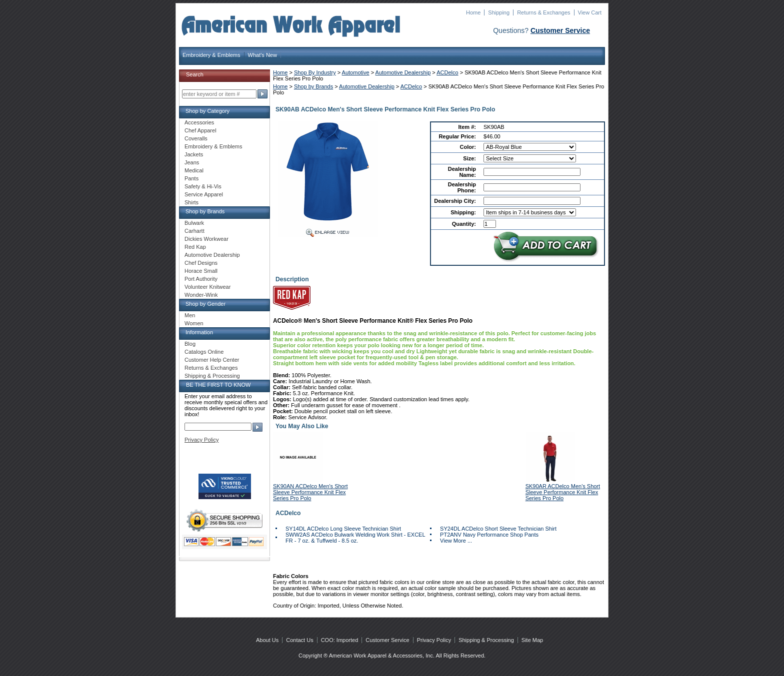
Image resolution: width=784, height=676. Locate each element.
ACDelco (447, 72)
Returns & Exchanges (543, 12)
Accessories (199, 122)
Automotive (356, 72)
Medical (194, 170)
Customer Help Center (212, 360)
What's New (262, 55)
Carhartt (194, 231)
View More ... (456, 541)
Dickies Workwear (206, 239)
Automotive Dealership (403, 72)
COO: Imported (340, 640)
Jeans (192, 162)
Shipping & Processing (212, 376)
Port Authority (201, 279)
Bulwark (194, 223)
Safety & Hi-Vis (203, 186)
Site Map (532, 640)
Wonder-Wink (201, 295)
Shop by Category (207, 111)
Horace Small (201, 271)
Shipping (499, 12)
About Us (267, 640)
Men (190, 315)
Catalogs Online (204, 352)
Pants (191, 178)
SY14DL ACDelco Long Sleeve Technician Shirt (343, 529)
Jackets (194, 154)
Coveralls (196, 138)
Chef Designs (201, 263)
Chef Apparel (200, 130)
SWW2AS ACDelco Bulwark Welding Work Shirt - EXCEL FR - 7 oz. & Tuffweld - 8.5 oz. (355, 538)
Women (194, 323)
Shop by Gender (205, 304)
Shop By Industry (315, 72)
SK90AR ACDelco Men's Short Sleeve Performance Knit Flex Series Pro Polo (563, 492)
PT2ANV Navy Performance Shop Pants (489, 535)
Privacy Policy (201, 440)
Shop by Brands (313, 86)
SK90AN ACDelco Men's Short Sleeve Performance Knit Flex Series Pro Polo (310, 492)
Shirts (191, 202)
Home (473, 12)
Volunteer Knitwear (207, 287)
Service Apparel (204, 194)
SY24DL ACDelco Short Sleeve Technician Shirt (498, 529)
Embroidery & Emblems (211, 55)
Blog (190, 344)
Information (199, 332)
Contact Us (299, 640)
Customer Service (560, 30)
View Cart (590, 12)
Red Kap (195, 247)
